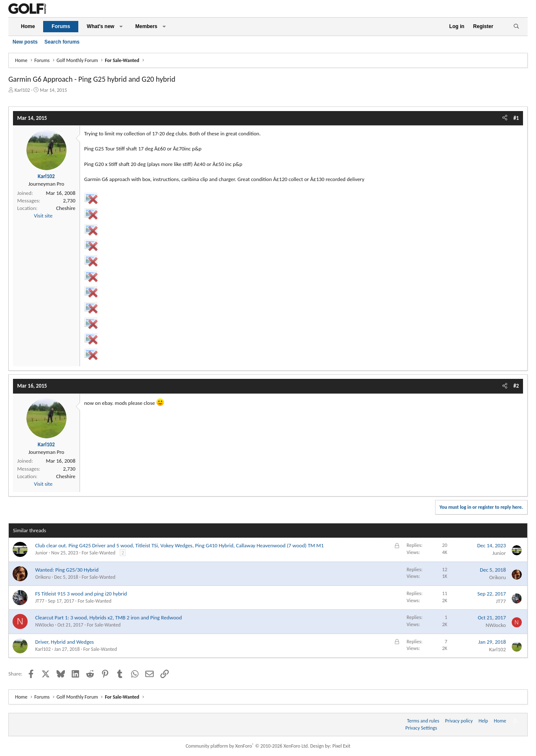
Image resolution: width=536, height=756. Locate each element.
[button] (121, 27)
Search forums (62, 42)
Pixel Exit (341, 746)
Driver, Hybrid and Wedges (64, 642)
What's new (100, 26)
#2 (516, 386)
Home (28, 26)
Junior (41, 553)
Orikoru (43, 577)
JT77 (40, 601)
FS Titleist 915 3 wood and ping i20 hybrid (81, 594)
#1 (516, 118)
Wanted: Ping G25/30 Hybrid (67, 570)
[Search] (516, 27)
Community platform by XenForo (247, 746)
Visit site (43, 216)
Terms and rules (423, 721)
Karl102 (22, 90)
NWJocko (45, 625)
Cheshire (66, 208)
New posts (25, 42)
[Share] (505, 118)
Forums (61, 26)
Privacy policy (459, 721)
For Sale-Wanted (99, 553)
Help (483, 721)
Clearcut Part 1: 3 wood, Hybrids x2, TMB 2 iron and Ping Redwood (108, 617)
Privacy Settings (421, 728)
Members (146, 26)
